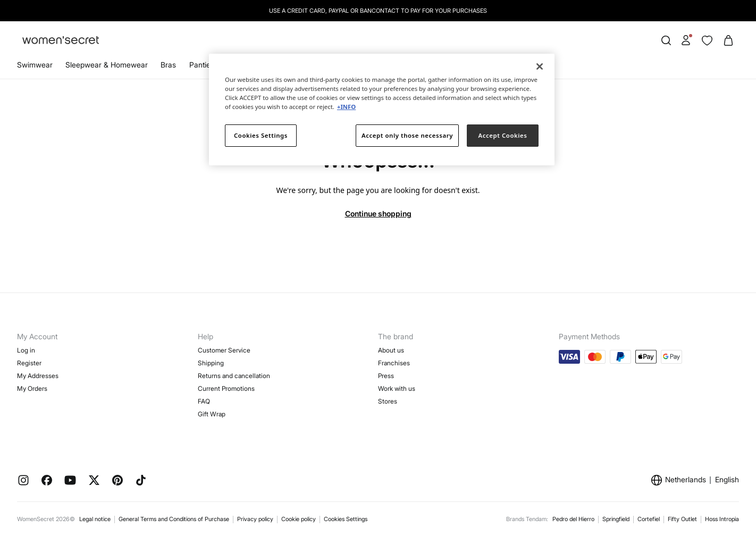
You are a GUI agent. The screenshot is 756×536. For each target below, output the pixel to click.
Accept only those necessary (407, 135)
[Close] (540, 66)
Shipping (211, 363)
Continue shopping (378, 213)
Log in (26, 350)
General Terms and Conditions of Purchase (174, 519)
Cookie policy (299, 519)
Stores (388, 401)
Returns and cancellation (234, 376)
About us (391, 350)
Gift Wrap (212, 414)
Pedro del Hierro (573, 519)
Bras (168, 65)
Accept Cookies (503, 135)
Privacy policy (255, 519)
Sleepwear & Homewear (107, 65)
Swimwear (35, 65)
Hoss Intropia (722, 519)
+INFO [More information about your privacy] (346, 107)
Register (29, 363)
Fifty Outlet (682, 519)
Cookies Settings (346, 519)
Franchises (394, 363)
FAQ (204, 401)
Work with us (397, 388)
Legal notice (95, 519)
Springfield (616, 519)
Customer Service (224, 350)
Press (386, 376)
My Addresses (38, 376)
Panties (202, 65)
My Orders (32, 388)
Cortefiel (649, 519)
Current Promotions (226, 388)
